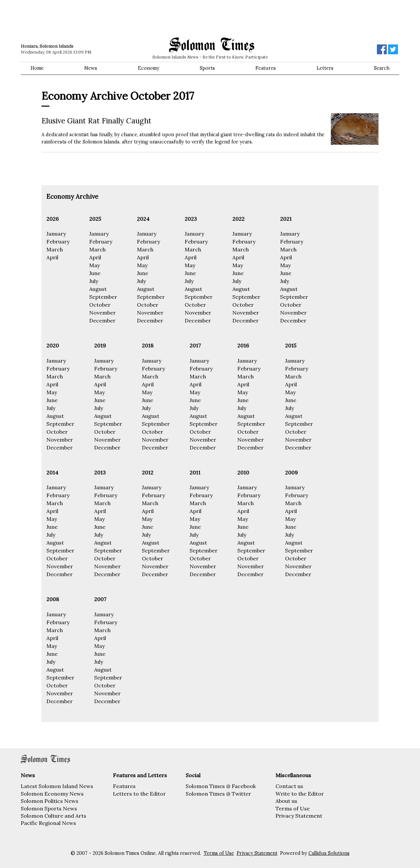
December (102, 320)
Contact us (289, 786)
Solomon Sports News (49, 808)
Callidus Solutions (329, 853)
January (56, 234)
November (103, 313)
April (52, 257)
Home (37, 68)
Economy (149, 68)
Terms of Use (293, 808)
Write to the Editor (300, 794)
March (55, 249)
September (103, 297)
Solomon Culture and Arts (53, 816)
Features (266, 68)
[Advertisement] (115, 18)
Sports (207, 68)
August (98, 289)
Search (382, 68)
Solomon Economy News (52, 794)
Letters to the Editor (139, 794)
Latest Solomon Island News (57, 786)
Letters (325, 68)
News (91, 68)
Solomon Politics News (50, 801)
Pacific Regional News (48, 823)
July (94, 281)
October (100, 305)
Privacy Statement (299, 816)
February (58, 242)
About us (286, 801)
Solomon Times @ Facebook (221, 786)
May (94, 265)
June (95, 273)
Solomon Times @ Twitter (218, 794)
